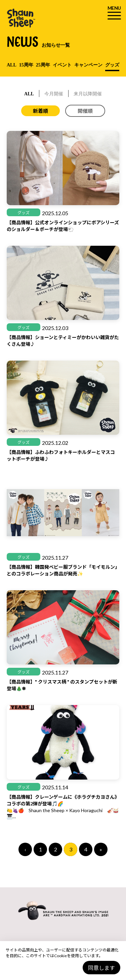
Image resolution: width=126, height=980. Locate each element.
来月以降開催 (88, 94)
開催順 (85, 111)
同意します (101, 968)
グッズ (112, 65)
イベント (62, 65)
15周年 (26, 65)
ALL (12, 65)
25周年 (43, 65)
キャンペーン (88, 65)
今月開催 (54, 94)
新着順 (40, 111)
